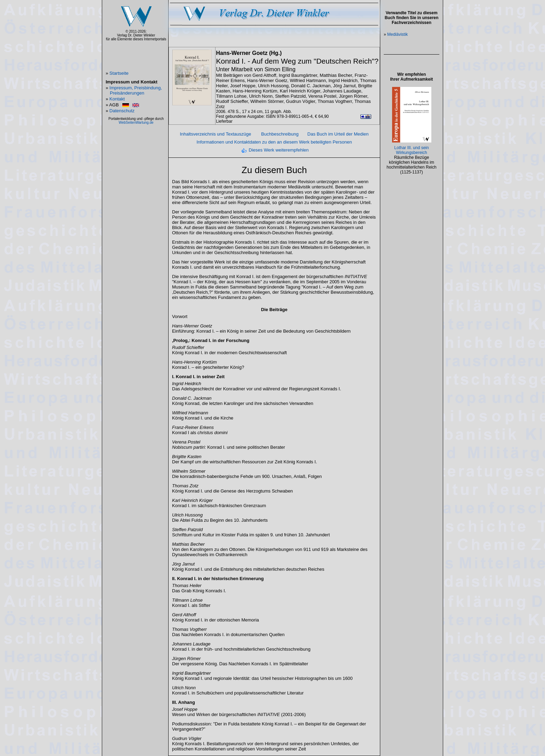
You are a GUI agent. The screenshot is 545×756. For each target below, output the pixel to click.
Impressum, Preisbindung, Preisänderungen (136, 90)
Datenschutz (122, 111)
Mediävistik (397, 34)
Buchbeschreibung (280, 134)
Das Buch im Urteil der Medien (338, 134)
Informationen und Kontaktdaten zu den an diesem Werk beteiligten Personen (274, 142)
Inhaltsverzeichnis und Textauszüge (215, 134)
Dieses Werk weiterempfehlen (279, 150)
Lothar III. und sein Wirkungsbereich (411, 150)
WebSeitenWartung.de (136, 123)
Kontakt (117, 99)
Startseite (119, 73)
